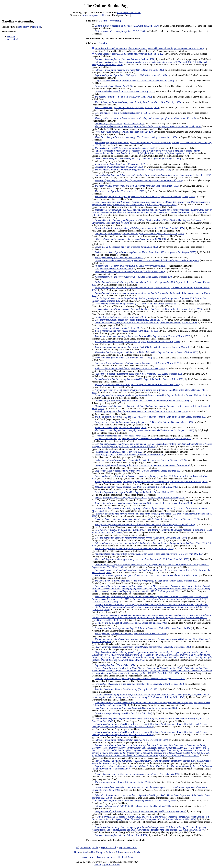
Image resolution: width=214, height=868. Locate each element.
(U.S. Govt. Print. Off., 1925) (142, 559)
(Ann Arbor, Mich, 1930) (123, 97)
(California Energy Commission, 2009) (136, 708)
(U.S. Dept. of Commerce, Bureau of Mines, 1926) (136, 487)
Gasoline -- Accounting (110, 21)
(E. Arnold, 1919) (146, 575)
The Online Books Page (107, 6)
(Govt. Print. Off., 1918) (139, 180)
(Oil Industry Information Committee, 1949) (133, 806)
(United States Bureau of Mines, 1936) (143, 465)
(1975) (127, 247)
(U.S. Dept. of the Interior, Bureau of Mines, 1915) (142, 401)
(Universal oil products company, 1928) (125, 148)
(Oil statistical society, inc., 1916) (123, 113)
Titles (118, 852)
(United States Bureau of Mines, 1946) (134, 277)
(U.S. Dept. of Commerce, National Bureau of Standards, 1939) (131, 623)
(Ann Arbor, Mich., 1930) (148, 126)
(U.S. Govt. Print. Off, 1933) (150, 599)
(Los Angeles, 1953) (138, 159)
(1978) (120, 258)
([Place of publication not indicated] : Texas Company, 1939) (141, 811)
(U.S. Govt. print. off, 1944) (131, 740)
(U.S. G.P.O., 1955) (150, 607)
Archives (111, 857)
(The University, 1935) (138, 774)
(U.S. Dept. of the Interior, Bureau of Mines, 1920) (137, 385)
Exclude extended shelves (129, 13)
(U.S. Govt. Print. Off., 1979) (152, 212)
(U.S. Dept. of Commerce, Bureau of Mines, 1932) (146, 352)
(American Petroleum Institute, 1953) (134, 81)
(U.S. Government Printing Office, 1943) (150, 696)
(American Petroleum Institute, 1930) (114, 269)
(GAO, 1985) (131, 239)
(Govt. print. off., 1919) (145, 118)
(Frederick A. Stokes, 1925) (129, 320)
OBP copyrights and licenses (107, 864)
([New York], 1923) (143, 439)
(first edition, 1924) (130, 54)
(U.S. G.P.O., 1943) (151, 750)
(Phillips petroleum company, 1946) (124, 132)
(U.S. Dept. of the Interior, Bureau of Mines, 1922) (140, 379)
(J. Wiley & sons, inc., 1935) (133, 170)
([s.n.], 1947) (119, 328)
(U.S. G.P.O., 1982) (151, 203)
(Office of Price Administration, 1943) (123, 782)
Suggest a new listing (129, 847)
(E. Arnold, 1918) (146, 323)
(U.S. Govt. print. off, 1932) (151, 589)
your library (23, 27)
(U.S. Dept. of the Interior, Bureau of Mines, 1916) (151, 395)
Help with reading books (87, 847)
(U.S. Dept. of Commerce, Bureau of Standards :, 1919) (130, 455)
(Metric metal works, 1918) (121, 427)
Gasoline (11, 36)
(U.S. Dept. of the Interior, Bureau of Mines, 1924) (151, 481)
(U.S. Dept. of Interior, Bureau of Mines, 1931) (142, 336)
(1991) (131, 266)
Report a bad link (109, 847)
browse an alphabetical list (94, 15)
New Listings (97, 852)
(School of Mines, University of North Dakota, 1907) (139, 684)
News (92, 857)
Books (84, 857)
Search (85, 852)
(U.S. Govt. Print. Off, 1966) (152, 617)
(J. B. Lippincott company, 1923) (120, 124)
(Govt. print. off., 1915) (127, 107)
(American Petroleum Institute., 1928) (125, 59)
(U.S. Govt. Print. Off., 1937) (149, 554)
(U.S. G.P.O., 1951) (140, 679)
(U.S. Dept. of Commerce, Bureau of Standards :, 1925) (141, 460)
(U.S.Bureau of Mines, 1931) (137, 363)
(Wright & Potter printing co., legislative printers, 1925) (146, 152)
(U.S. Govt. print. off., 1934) (127, 26)
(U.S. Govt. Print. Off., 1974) (140, 228)
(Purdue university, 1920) (119, 191)
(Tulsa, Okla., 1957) (153, 175)
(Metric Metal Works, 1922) (121, 436)
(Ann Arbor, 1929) (120, 164)
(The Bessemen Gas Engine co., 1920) (144, 430)
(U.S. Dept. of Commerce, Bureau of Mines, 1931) (144, 347)
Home (77, 852)
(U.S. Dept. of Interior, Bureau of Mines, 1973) (137, 304)
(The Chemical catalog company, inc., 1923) (136, 137)
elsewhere (37, 27)
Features (101, 857)
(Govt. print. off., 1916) (145, 524)
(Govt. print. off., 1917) (131, 75)
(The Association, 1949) (135, 801)
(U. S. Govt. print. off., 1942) (129, 70)
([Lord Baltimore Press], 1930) (121, 835)
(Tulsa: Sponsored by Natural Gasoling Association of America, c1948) (149, 48)
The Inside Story (126, 857)
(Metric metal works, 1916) (121, 317)
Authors (109, 852)
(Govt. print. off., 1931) (137, 342)
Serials (137, 852)
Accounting (12, 39)
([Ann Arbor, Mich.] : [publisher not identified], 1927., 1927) (145, 197)
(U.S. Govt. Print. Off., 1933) (152, 671)
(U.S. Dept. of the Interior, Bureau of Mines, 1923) (151, 417)
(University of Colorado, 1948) (143, 647)
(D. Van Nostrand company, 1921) (125, 91)
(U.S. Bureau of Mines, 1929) (123, 358)
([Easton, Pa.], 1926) (114, 86)
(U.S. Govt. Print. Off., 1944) (123, 713)
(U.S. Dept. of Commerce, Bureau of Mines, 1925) (139, 471)
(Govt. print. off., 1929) (127, 689)
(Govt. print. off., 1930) (127, 331)
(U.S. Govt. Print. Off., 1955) (152, 656)
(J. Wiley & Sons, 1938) (130, 271)
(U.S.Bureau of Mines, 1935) (139, 374)
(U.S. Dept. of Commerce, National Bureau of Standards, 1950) (131, 634)
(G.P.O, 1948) (120, 31)
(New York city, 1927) (138, 102)
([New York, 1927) (119, 452)
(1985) (147, 260)
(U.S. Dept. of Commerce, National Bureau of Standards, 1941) (143, 628)
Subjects (127, 852)
